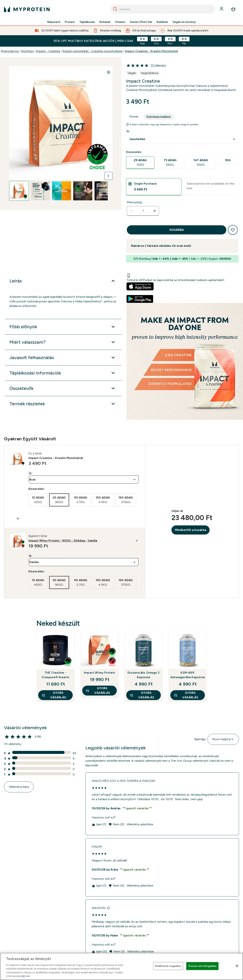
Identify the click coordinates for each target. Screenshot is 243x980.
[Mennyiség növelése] (155, 211)
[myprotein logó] (27, 9)
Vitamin (120, 22)
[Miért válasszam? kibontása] (63, 342)
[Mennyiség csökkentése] (131, 211)
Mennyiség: (135, 202)
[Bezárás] (237, 966)
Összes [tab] (134, 117)
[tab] (154, 187)
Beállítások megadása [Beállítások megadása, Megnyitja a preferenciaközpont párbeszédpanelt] (168, 966)
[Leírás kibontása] (63, 281)
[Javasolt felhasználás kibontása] (63, 358)
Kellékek (162, 22)
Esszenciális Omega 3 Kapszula (144, 675)
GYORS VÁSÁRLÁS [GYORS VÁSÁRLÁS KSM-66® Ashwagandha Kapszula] (186, 695)
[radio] (140, 163)
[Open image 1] (19, 191)
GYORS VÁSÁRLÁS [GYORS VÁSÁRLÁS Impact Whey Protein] (98, 690)
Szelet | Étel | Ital (141, 22)
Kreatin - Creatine (48, 51)
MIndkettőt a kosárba (191, 530)
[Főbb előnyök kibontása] (63, 327)
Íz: (128, 131)
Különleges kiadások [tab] (159, 117)
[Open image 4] (83, 191)
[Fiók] (222, 9)
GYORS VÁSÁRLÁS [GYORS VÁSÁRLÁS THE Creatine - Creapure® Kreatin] (54, 695)
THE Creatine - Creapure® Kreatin (55, 675)
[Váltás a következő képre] (108, 176)
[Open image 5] (104, 191)
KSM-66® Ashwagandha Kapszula (188, 675)
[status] (143, 211)
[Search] (115, 9)
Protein (70, 22)
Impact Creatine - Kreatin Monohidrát (151, 51)
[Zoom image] (109, 72)
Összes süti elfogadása (202, 966)
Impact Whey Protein (99, 673)
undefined (182, 139)
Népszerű (54, 22)
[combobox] (163, 9)
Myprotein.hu (10, 51)
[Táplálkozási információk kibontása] (63, 373)
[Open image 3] (62, 191)
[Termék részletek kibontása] (63, 404)
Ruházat (105, 22)
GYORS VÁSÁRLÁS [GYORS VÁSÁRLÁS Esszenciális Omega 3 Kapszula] (142, 695)
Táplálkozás (87, 22)
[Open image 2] (40, 191)
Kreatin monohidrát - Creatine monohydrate (92, 51)
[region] (121, 966)
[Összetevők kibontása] (63, 388)
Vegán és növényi (184, 22)
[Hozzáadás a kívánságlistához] (233, 230)
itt (23, 976)
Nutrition (27, 51)
